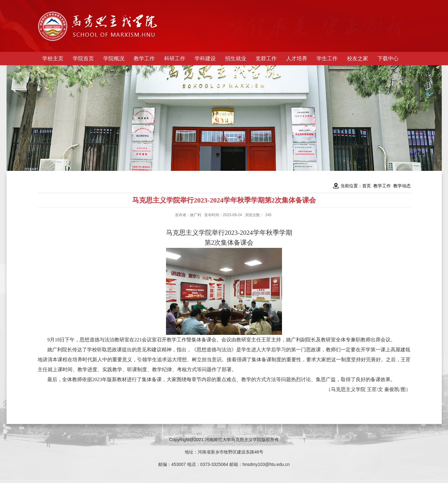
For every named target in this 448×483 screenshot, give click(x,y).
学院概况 (114, 59)
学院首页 (83, 59)
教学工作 (144, 59)
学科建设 (205, 59)
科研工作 (175, 59)
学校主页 (53, 59)
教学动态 (402, 186)
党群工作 (266, 59)
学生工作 (327, 59)
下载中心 (388, 59)
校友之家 (358, 59)
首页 (367, 186)
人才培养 (297, 59)
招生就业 (236, 59)
